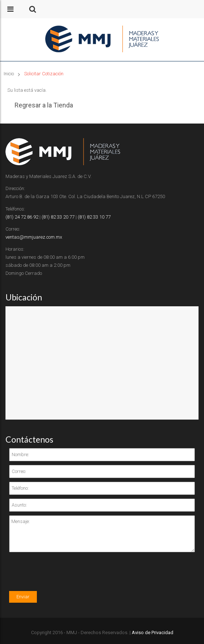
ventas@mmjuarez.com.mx (34, 237)
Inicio (9, 74)
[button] (33, 9)
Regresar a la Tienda (44, 105)
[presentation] (65, 577)
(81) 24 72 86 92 (22, 217)
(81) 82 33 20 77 (58, 217)
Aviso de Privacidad (153, 632)
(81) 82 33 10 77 (94, 217)
